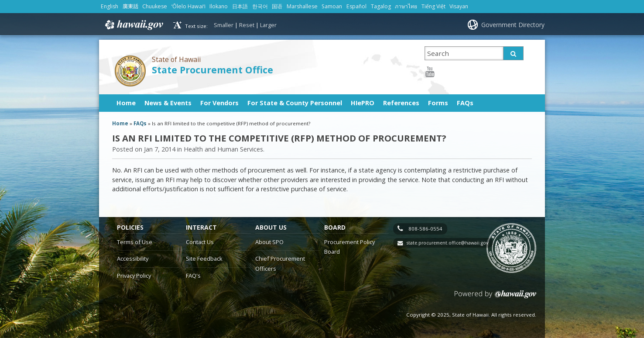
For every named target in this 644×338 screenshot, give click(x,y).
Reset (247, 25)
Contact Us (200, 242)
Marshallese (302, 6)
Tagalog (381, 6)
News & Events (168, 103)
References (401, 103)
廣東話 (130, 6)
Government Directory (513, 25)
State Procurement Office (212, 70)
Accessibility (133, 259)
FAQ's (193, 276)
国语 (277, 6)
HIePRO (363, 103)
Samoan (332, 6)
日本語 (240, 6)
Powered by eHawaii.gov (495, 298)
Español (356, 6)
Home (126, 103)
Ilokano (219, 6)
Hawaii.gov (133, 25)
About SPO (269, 242)
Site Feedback (204, 259)
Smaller (224, 25)
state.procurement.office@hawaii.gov (447, 243)
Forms (438, 103)
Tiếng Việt (433, 6)
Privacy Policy (134, 276)
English (110, 6)
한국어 (260, 6)
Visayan (459, 6)
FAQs (465, 103)
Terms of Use (135, 242)
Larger (268, 25)
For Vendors (219, 103)
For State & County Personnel (295, 103)
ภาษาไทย (406, 6)
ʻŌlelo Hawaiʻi (188, 6)
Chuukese (155, 6)
